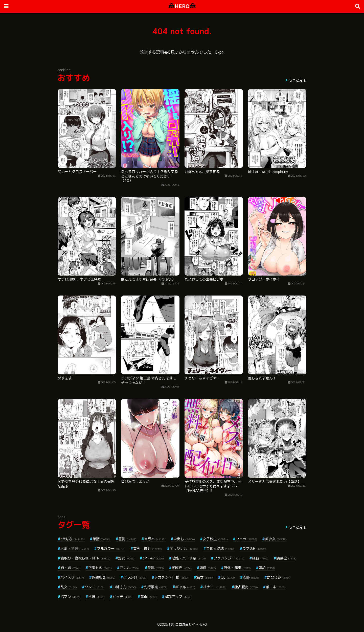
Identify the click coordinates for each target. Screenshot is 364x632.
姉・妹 (70, 568)
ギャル (185, 587)
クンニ (95, 587)
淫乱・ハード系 (189, 558)
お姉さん (124, 587)
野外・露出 (237, 568)
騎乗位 (286, 558)
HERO (182, 6)
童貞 (149, 596)
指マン (70, 596)
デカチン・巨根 (172, 577)
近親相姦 (104, 577)
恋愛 (208, 568)
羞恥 (251, 577)
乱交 (69, 587)
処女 (126, 558)
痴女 (205, 577)
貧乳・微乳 (147, 548)
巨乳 (127, 539)
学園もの (100, 568)
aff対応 (73, 539)
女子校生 (215, 539)
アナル (130, 568)
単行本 (155, 539)
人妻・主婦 (75, 548)
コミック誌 (220, 548)
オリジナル (184, 548)
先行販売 (156, 587)
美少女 (276, 539)
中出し (184, 539)
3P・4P (153, 558)
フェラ (246, 539)
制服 (260, 558)
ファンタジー (229, 558)
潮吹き (182, 568)
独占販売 (246, 587)
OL (228, 577)
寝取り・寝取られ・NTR (85, 558)
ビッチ (122, 596)
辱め (267, 568)
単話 (101, 539)
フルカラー (111, 548)
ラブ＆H (254, 548)
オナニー (215, 587)
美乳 (156, 568)
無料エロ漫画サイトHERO (188, 624)
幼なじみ (279, 577)
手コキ (276, 587)
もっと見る (298, 80)
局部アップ (178, 596)
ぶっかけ (135, 577)
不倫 (96, 596)
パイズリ (72, 577)
